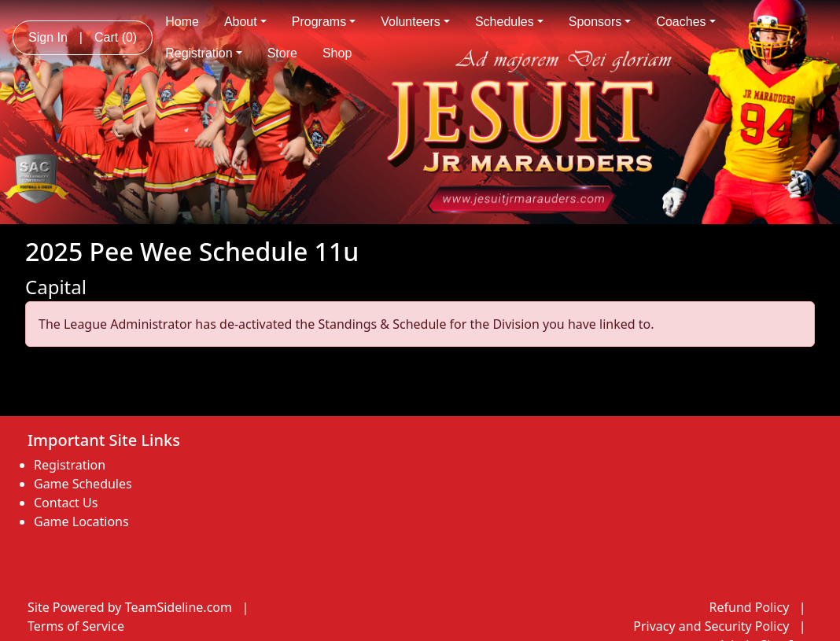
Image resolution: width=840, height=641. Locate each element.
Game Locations (81, 521)
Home (182, 22)
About (245, 22)
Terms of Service (76, 626)
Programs (324, 22)
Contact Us (66, 503)
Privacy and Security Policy (711, 626)
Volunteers (415, 22)
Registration (203, 53)
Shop (337, 53)
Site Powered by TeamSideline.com (130, 607)
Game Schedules (83, 484)
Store (282, 53)
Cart (116, 37)
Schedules (509, 22)
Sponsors (600, 22)
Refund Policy (750, 607)
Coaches (685, 22)
